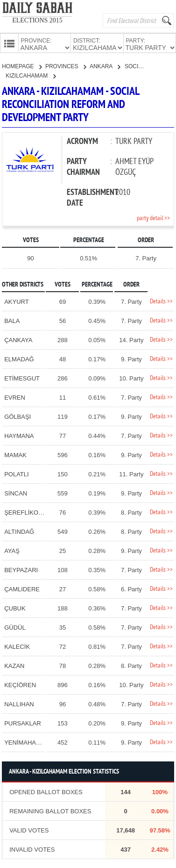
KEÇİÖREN (20, 684)
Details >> (161, 301)
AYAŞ (12, 550)
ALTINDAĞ (19, 531)
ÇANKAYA (18, 339)
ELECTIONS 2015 (37, 20)
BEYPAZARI (21, 569)
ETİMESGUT (22, 377)
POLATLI (17, 473)
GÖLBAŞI (18, 416)
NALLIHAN (19, 703)
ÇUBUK (15, 607)
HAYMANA (19, 435)
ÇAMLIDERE (22, 588)
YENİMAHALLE (25, 742)
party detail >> (153, 218)
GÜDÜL (15, 627)
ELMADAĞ (19, 358)
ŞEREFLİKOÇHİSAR (33, 512)
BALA (12, 320)
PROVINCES (66, 65)
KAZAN (14, 665)
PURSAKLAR (23, 722)
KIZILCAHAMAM (30, 75)
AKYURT (17, 301)
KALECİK (17, 646)
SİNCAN (16, 492)
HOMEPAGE (22, 65)
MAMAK (15, 454)
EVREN (15, 397)
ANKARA (105, 65)
